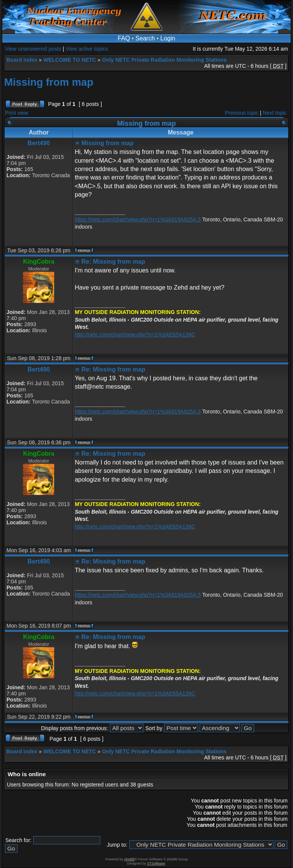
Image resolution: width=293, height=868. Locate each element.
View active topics (87, 49)
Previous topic (242, 113)
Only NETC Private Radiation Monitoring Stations (164, 60)
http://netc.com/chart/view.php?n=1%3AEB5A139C (135, 335)
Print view (17, 113)
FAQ (124, 38)
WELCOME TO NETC (69, 60)
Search (145, 38)
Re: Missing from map (113, 262)
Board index (22, 60)
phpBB (130, 859)
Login (168, 38)
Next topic (275, 113)
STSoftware (156, 863)
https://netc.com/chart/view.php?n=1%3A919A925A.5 (138, 219)
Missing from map (49, 82)
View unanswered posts (33, 49)
